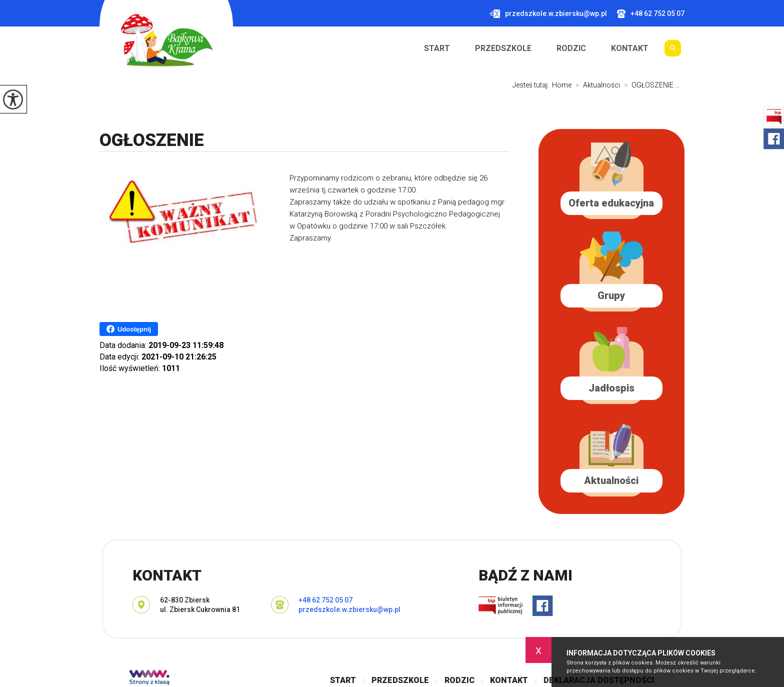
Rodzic (571, 48)
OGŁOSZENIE (152, 140)
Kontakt (630, 48)
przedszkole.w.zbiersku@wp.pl (548, 14)
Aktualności (596, 85)
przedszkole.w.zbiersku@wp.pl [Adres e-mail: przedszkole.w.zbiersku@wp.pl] (349, 609)
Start (437, 48)
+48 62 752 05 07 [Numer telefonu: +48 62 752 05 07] (325, 600)
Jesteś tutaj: (532, 85)
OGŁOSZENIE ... (650, 85)
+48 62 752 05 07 (651, 14)
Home (562, 85)
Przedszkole (503, 48)
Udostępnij (129, 329)
